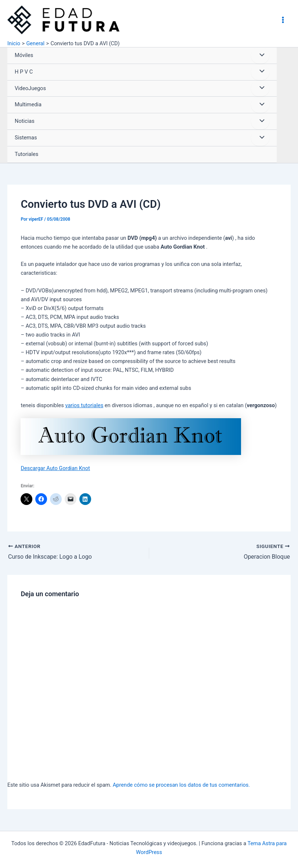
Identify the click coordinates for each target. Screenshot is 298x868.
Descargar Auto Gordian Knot (55, 468)
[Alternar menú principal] (283, 20)
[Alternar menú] (260, 56)
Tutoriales (26, 154)
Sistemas (26, 138)
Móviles (24, 55)
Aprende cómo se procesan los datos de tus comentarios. (181, 785)
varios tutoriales (84, 405)
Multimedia (28, 104)
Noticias (25, 121)
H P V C (24, 72)
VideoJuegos (30, 88)
